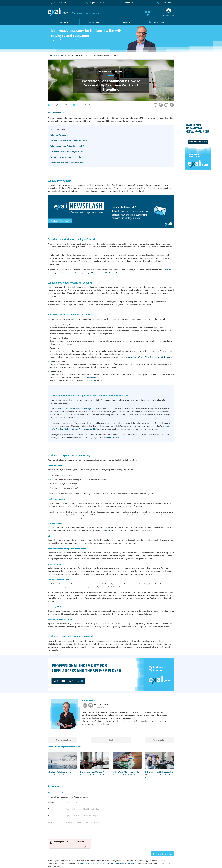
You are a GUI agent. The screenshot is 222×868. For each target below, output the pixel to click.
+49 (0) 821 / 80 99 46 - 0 (63, 3)
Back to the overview (56, 112)
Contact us (128, 3)
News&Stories (58, 55)
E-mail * (51, 809)
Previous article (64, 740)
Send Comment (164, 854)
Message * (52, 822)
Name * (51, 802)
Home (50, 55)
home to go (106, 530)
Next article (158, 740)
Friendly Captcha (85, 847)
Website (51, 816)
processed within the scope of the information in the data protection (107, 863)
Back (111, 740)
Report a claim (166, 3)
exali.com (58, 12)
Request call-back (97, 3)
